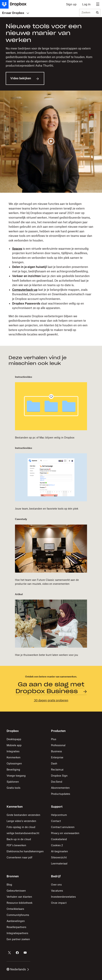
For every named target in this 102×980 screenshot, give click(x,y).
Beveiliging (13, 770)
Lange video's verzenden (21, 821)
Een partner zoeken (18, 939)
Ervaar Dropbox (16, 13)
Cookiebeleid (59, 839)
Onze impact (59, 903)
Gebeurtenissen (16, 891)
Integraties (13, 751)
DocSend (57, 782)
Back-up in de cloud (19, 839)
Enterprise (57, 757)
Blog (9, 885)
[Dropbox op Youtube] (25, 953)
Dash (54, 763)
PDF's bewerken (16, 845)
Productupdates (61, 794)
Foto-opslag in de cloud (21, 827)
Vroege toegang (16, 776)
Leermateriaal (59, 863)
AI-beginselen (59, 851)
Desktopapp (14, 739)
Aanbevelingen (16, 921)
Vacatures (57, 891)
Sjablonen (13, 782)
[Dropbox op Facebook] (17, 953)
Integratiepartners (17, 933)
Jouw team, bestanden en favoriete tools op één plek (47, 509)
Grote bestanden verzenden (23, 815)
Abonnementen (60, 788)
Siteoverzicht (59, 857)
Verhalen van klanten (19, 897)
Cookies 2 (57, 845)
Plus (54, 739)
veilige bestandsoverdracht (23, 833)
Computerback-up (25, 290)
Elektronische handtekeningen (25, 851)
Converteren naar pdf (19, 857)
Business (56, 751)
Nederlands (18, 969)
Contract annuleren (63, 827)
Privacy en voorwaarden (65, 833)
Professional (58, 745)
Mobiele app (14, 745)
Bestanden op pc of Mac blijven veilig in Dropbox (45, 437)
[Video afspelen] (51, 142)
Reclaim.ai (57, 770)
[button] (51, 269)
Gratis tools (13, 788)
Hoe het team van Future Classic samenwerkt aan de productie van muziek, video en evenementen (47, 582)
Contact (56, 821)
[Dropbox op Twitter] (9, 953)
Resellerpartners (16, 927)
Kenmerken (14, 757)
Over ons (56, 885)
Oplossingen (14, 763)
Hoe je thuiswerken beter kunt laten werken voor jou (47, 655)
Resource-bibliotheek (20, 903)
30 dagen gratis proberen (51, 700)
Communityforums (18, 915)
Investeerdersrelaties (63, 897)
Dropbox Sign (59, 776)
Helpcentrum (59, 815)
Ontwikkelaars (15, 909)
